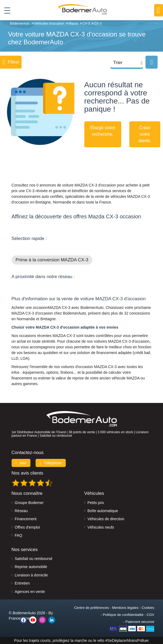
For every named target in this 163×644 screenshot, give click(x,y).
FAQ (19, 535)
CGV (150, 615)
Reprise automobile (31, 567)
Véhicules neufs (101, 527)
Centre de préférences (91, 608)
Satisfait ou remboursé (34, 559)
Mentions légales (125, 608)
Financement (26, 519)
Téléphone (51, 463)
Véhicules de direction (106, 519)
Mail (21, 463)
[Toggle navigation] (5, 11)
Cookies (148, 608)
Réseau (21, 511)
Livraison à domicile (31, 575)
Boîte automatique (103, 511)
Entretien (22, 583)
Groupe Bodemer (29, 503)
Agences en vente (30, 592)
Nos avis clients (27, 473)
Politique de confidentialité (123, 615)
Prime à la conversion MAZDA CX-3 (52, 260)
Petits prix (96, 503)
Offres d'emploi (27, 527)
